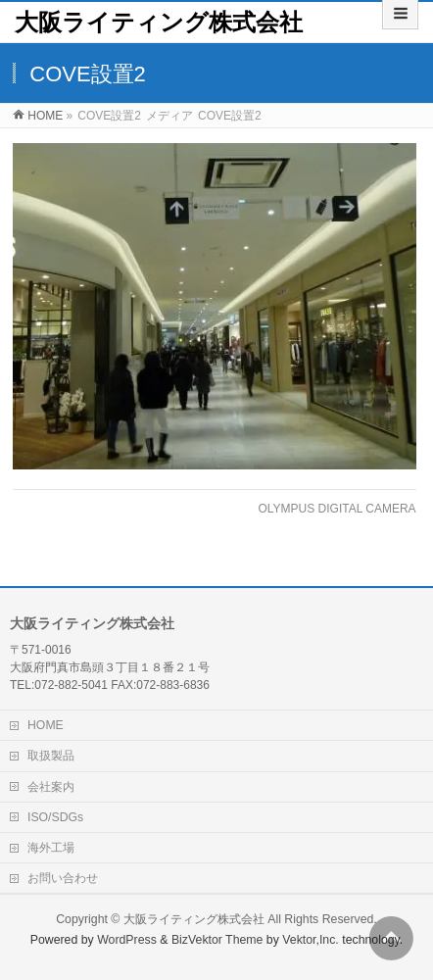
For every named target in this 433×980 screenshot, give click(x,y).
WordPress (127, 940)
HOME (46, 725)
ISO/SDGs (55, 817)
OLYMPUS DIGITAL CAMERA (337, 509)
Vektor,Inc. (311, 940)
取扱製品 (51, 756)
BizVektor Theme (217, 940)
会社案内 (51, 787)
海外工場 (51, 848)
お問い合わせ (63, 878)
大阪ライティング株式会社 (159, 22)
